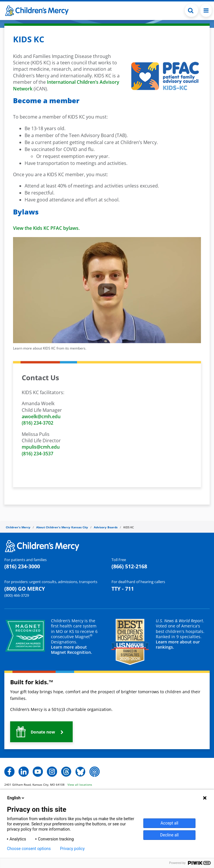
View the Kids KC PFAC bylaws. (46, 228)
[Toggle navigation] (206, 10)
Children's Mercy (18, 527)
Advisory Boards (106, 527)
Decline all (169, 835)
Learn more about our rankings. (178, 644)
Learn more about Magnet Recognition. (72, 650)
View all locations (80, 785)
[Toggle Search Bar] (191, 10)
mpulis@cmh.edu (41, 447)
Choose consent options (29, 849)
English (16, 798)
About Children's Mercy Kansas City (62, 527)
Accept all (169, 823)
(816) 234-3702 (38, 423)
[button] (41, 732)
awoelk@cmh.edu (41, 416)
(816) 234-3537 (38, 454)
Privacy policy (72, 849)
